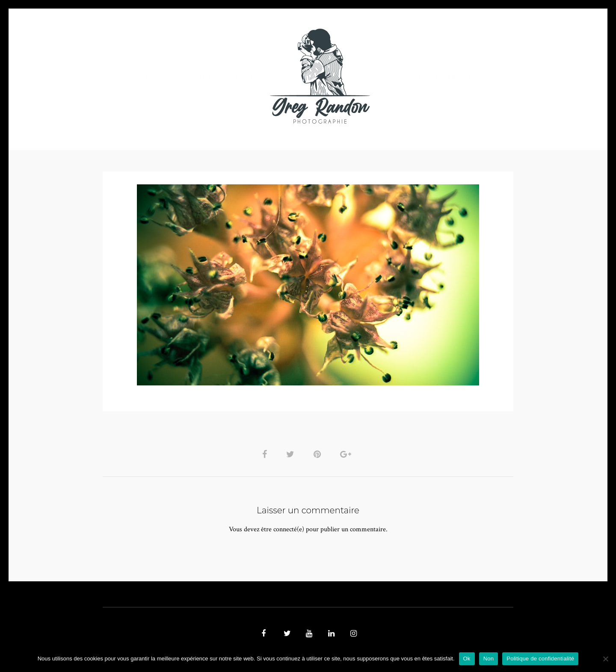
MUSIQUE (240, 76)
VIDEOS (199, 76)
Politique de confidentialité (540, 659)
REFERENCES (456, 76)
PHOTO (157, 76)
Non (489, 659)
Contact (407, 76)
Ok (467, 659)
